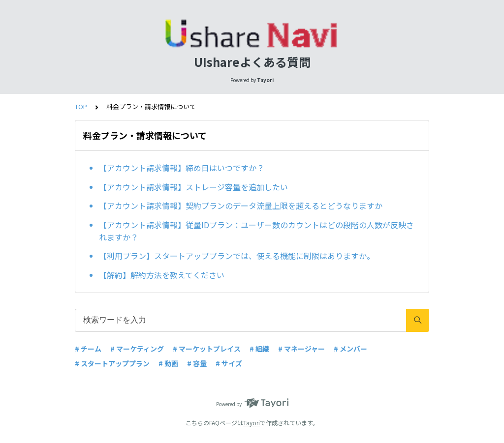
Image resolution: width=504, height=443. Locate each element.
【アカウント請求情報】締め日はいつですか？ (182, 168)
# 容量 (197, 363)
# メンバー (350, 349)
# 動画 (168, 363)
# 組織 (259, 349)
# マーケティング (137, 349)
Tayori (252, 423)
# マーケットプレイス (207, 349)
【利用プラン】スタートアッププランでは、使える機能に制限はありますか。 (237, 256)
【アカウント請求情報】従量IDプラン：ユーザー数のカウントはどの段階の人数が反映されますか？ (256, 231)
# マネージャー (301, 349)
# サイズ (229, 363)
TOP (81, 106)
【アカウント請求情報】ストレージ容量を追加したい (193, 187)
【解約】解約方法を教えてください (162, 275)
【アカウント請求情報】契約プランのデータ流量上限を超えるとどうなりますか (241, 206)
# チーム (88, 349)
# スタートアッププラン (112, 363)
